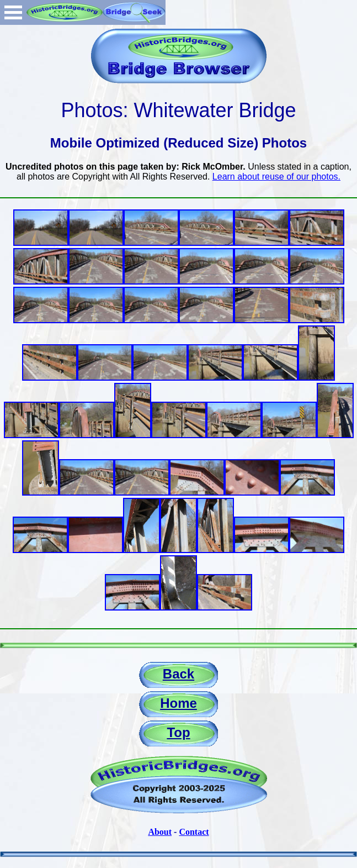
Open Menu (13, 12)
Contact (194, 832)
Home (178, 703)
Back (178, 674)
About (160, 832)
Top (178, 732)
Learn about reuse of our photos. (276, 177)
